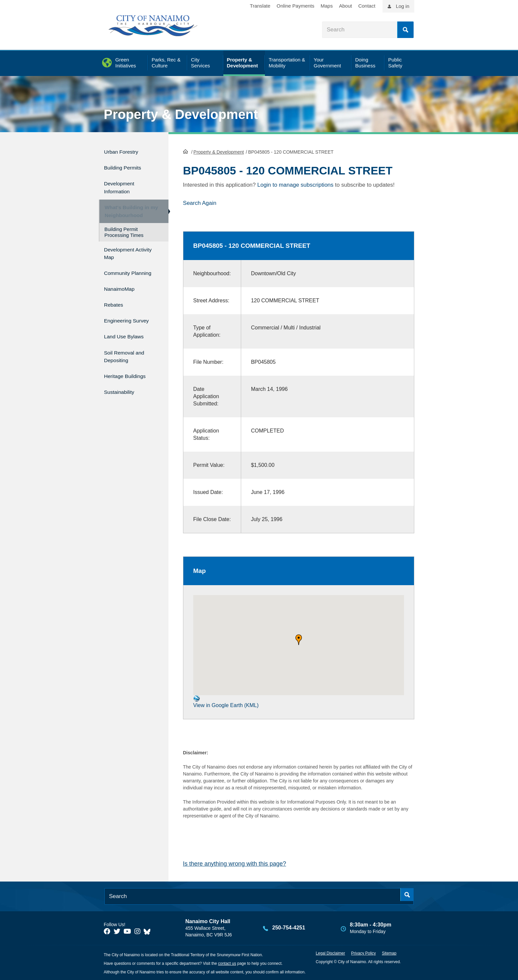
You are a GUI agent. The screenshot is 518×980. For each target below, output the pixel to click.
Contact (367, 6)
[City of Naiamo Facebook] (107, 930)
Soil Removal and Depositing (128, 352)
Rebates (115, 306)
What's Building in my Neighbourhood (128, 208)
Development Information (122, 183)
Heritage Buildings (129, 370)
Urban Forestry (125, 151)
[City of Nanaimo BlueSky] (149, 930)
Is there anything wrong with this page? (235, 863)
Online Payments (295, 6)
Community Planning (120, 274)
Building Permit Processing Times (124, 232)
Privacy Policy (364, 953)
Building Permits (126, 165)
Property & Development (181, 114)
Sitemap (389, 953)
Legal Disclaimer (331, 953)
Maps (327, 6)
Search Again (200, 202)
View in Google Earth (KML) (226, 701)
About (345, 6)
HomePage (185, 151)
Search (405, 30)
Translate (260, 6)
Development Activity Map (122, 252)
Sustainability (122, 384)
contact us (227, 963)
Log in (403, 6)
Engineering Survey (131, 320)
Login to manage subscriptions (296, 184)
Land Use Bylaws (128, 334)
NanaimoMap (122, 292)
